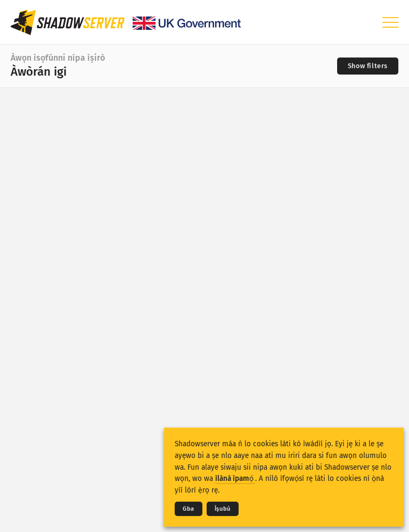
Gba (189, 509)
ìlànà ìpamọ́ (235, 478)
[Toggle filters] (368, 66)
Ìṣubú (223, 509)
